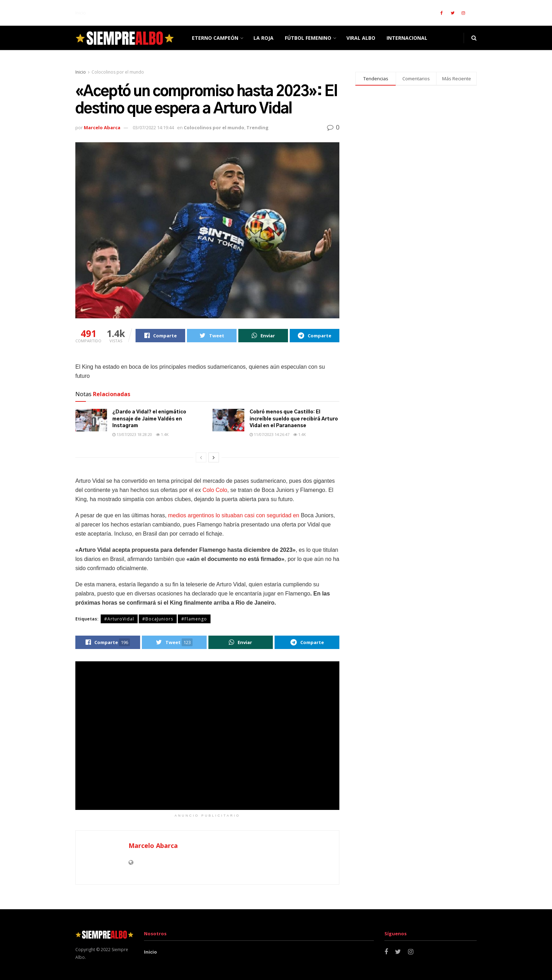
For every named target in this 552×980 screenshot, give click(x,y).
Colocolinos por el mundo (118, 72)
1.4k (162, 434)
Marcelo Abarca (102, 127)
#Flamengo (194, 619)
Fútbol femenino (308, 38)
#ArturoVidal (119, 619)
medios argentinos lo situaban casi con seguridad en (234, 515)
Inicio (81, 13)
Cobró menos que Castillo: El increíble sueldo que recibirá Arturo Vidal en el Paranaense (294, 419)
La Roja (264, 38)
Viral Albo (361, 38)
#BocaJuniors (158, 619)
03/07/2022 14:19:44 (153, 127)
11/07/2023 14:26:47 (269, 434)
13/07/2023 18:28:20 (132, 434)
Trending (258, 127)
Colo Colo (215, 490)
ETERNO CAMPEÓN (215, 38)
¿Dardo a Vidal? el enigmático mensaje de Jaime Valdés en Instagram (149, 419)
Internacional (407, 38)
